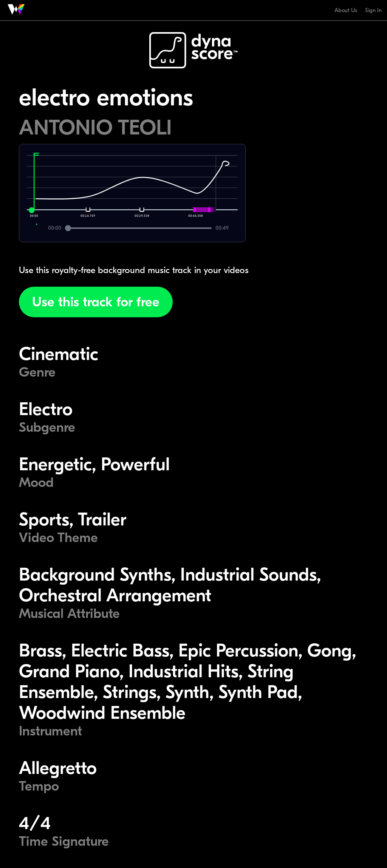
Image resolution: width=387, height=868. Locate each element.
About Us (346, 10)
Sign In (373, 10)
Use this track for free (96, 302)
